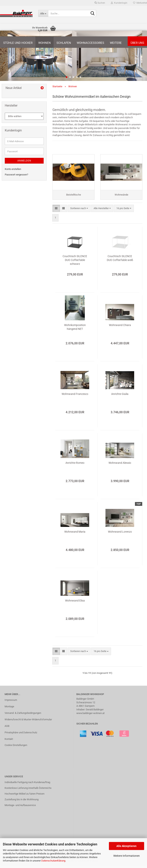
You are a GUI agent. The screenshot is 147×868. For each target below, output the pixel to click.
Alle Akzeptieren (126, 846)
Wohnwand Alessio (120, 465)
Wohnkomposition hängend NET (75, 329)
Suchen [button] (100, 3)
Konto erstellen (13, 169)
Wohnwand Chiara (120, 327)
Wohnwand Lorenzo (120, 534)
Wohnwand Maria (75, 534)
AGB (7, 728)
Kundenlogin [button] (119, 3)
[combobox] (79, 211)
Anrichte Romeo (75, 465)
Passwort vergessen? (16, 175)
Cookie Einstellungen (16, 747)
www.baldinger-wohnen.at (90, 715)
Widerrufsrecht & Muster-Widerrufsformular (28, 722)
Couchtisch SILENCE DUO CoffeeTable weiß (120, 260)
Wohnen (45, 43)
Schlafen (64, 43)
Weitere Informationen (127, 856)
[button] (11, 57)
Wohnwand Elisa (75, 603)
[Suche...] (43, 13)
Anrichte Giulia (120, 396)
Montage (9, 709)
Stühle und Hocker (18, 43)
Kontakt (9, 741)
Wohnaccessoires (90, 43)
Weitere (116, 43)
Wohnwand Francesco (75, 396)
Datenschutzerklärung (53, 861)
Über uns (137, 43)
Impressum (11, 702)
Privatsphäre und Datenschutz (21, 735)
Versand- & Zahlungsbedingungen (23, 715)
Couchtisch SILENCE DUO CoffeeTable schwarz (75, 262)
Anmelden (24, 161)
